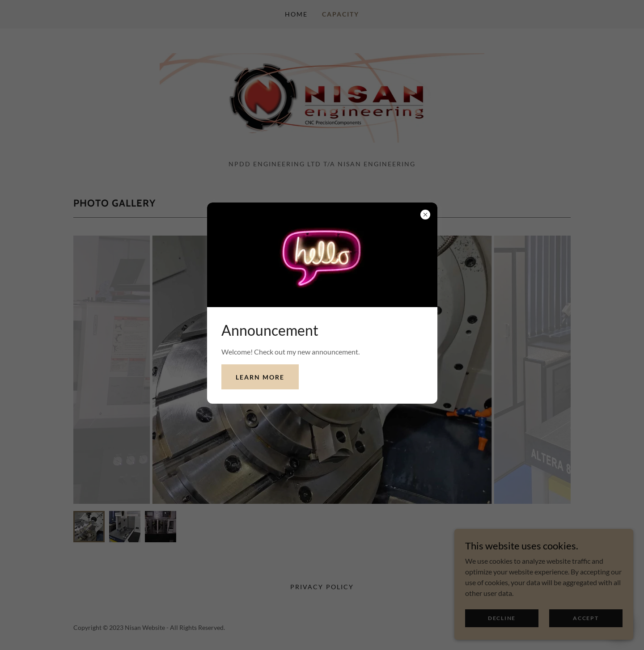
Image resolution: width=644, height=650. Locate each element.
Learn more (260, 377)
